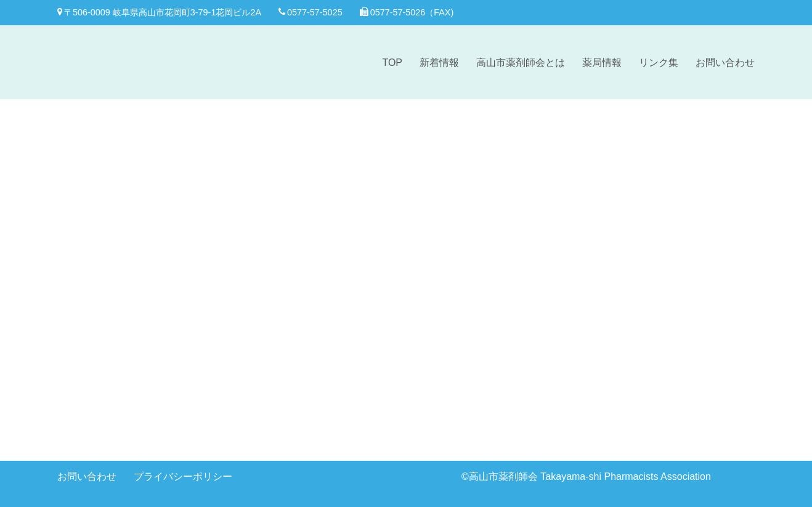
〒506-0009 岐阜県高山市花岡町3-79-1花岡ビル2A (159, 12)
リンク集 (659, 63)
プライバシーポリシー (183, 477)
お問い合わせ (725, 63)
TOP (392, 63)
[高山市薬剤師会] (107, 62)
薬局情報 (602, 63)
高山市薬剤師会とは (521, 63)
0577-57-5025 (311, 12)
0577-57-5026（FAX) (407, 12)
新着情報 (439, 63)
